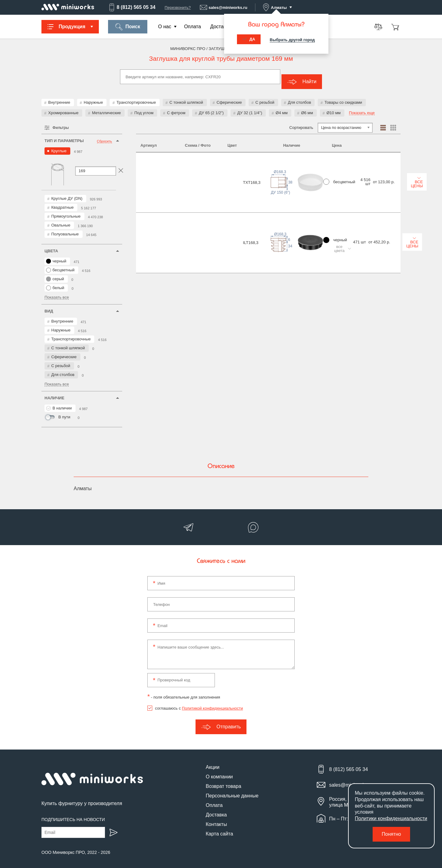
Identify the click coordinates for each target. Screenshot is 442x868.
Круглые (59, 146)
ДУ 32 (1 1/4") (250, 108)
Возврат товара (223, 781)
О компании (219, 772)
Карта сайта (219, 829)
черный (56, 256)
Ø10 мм (334, 108)
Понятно (392, 834)
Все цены (378, 163)
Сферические (229, 97)
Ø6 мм (307, 108)
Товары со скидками (343, 97)
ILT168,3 (148, 197)
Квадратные (62, 202)
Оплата (193, 27)
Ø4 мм (282, 108)
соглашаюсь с (199, 703)
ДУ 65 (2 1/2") (211, 108)
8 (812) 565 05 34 (132, 7)
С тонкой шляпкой (186, 97)
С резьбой (265, 97)
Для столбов (299, 97)
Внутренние (59, 97)
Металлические (107, 108)
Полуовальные (65, 229)
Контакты (216, 819)
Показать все (57, 293)
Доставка (221, 27)
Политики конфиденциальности (391, 818)
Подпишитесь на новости (73, 815)
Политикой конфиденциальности (213, 703)
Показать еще (362, 108)
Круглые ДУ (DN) (67, 194)
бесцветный (60, 265)
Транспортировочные (136, 97)
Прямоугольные (66, 211)
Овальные (61, 220)
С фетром (176, 108)
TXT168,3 (149, 164)
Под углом (144, 108)
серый (55, 274)
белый (55, 283)
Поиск (128, 27)
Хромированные (63, 108)
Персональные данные (232, 791)
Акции (213, 762)
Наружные (93, 97)
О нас (165, 27)
